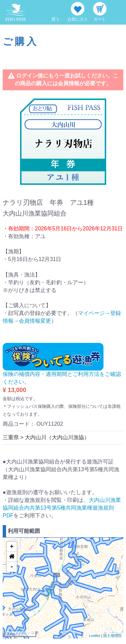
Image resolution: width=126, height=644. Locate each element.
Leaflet (95, 636)
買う (55, 19)
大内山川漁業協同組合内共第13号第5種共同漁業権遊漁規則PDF (62, 508)
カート (100, 19)
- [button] (12, 567)
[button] (12, 557)
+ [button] (12, 547)
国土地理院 (112, 636)
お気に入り (78, 19)
